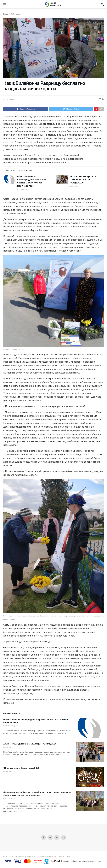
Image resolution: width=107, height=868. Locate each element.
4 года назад (9, 99)
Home (6, 14)
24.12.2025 (8, 772)
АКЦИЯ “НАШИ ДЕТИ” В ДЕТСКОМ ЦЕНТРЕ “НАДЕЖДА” (83, 180)
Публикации (16, 14)
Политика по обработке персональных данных (81, 861)
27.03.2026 (22, 189)
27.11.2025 (8, 799)
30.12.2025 (74, 186)
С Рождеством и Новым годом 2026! (22, 768)
